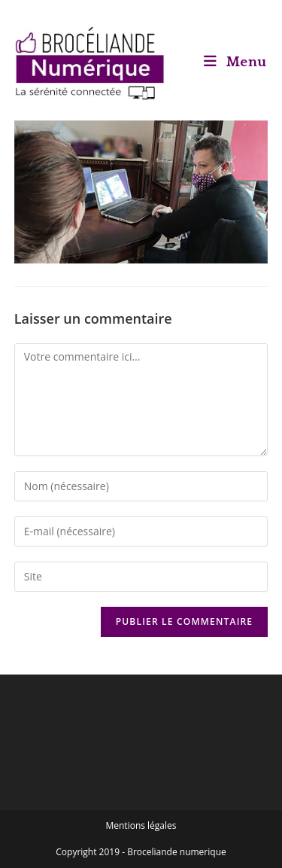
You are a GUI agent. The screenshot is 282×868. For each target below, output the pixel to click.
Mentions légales (141, 825)
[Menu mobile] (235, 62)
